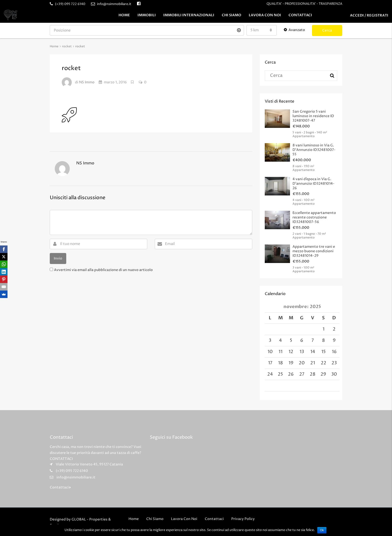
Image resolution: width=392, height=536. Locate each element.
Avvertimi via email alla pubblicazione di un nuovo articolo (103, 270)
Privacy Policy (243, 519)
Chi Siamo (231, 15)
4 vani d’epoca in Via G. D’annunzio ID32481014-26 (313, 184)
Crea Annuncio (368, 30)
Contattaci (300, 15)
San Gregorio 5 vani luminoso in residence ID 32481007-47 (313, 116)
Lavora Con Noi (265, 15)
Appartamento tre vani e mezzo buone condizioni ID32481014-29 (314, 251)
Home (124, 15)
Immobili (147, 15)
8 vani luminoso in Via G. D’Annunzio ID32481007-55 (314, 150)
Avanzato (294, 30)
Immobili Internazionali (189, 15)
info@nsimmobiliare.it (76, 477)
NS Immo (87, 82)
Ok (322, 530)
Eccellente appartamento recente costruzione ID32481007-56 (314, 217)
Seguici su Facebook (171, 437)
